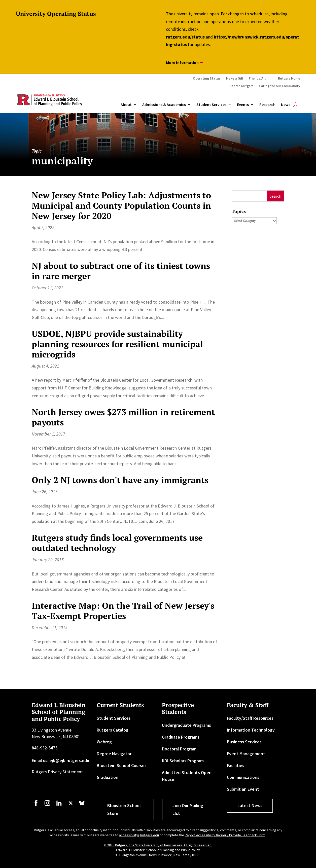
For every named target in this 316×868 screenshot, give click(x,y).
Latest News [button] (250, 805)
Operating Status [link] (207, 79)
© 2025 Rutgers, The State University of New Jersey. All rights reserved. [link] (158, 845)
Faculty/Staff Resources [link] (250, 718)
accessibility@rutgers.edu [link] (139, 835)
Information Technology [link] (251, 730)
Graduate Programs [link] (181, 737)
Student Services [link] (211, 105)
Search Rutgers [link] (242, 86)
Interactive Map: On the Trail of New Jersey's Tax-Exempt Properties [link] (123, 611)
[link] (36, 805)
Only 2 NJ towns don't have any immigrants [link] (120, 480)
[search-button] (295, 105)
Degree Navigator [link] (114, 754)
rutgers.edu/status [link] (185, 37)
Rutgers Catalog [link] (113, 730)
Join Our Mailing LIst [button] (188, 809)
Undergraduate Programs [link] (186, 725)
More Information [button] (182, 62)
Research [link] (267, 105)
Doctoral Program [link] (179, 749)
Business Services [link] (244, 742)
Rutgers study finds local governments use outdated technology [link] (117, 543)
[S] (249, 196)
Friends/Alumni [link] (261, 79)
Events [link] (243, 105)
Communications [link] (243, 777)
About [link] (126, 105)
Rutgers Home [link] (289, 79)
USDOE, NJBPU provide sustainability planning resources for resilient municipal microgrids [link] (117, 344)
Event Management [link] (246, 754)
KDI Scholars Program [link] (183, 761)
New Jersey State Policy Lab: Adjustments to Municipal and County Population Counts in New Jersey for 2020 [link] (121, 206)
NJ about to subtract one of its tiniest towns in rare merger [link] (121, 271)
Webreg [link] (104, 742)
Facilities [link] (236, 765)
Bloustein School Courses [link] (122, 765)
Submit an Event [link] (243, 789)
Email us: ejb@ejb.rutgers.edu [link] (60, 760)
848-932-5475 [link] (45, 748)
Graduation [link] (108, 777)
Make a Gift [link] (235, 79)
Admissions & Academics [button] (164, 105)
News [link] (286, 105)
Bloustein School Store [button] (124, 809)
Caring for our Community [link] (280, 86)
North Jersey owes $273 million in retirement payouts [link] (123, 417)
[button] (276, 196)
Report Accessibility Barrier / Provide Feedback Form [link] (225, 835)
